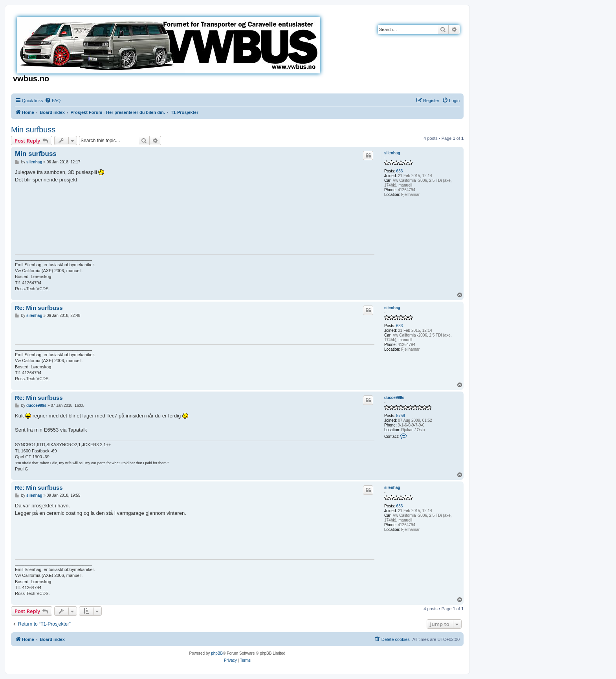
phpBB (217, 653)
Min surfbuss (33, 130)
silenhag (392, 153)
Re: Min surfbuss (39, 308)
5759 (401, 416)
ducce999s (394, 398)
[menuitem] (53, 101)
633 (400, 171)
